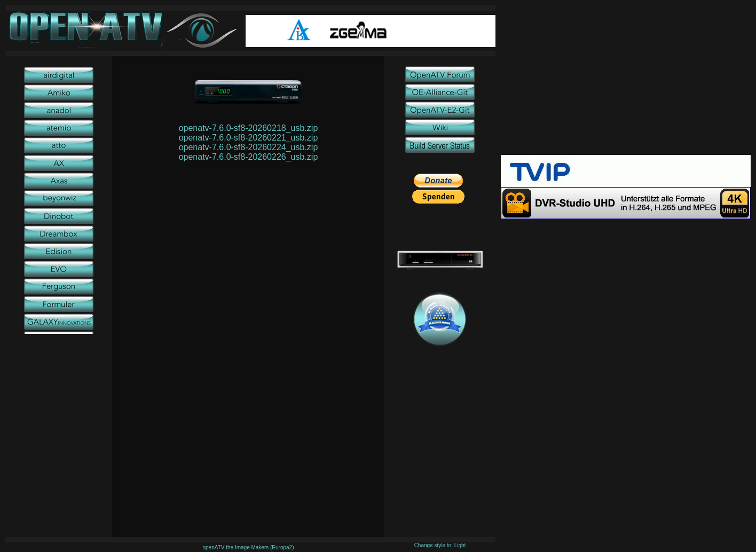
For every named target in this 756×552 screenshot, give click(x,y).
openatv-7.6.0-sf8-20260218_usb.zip (249, 128)
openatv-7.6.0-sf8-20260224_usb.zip (249, 147)
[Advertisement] (626, 80)
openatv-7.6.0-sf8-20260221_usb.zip (249, 138)
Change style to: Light (440, 545)
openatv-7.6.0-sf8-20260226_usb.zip (249, 157)
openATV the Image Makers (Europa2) (248, 547)
